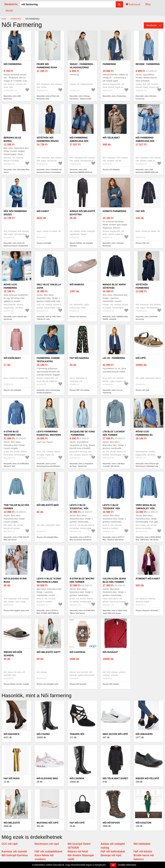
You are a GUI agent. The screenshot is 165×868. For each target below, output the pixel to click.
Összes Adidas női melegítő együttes (81, 244)
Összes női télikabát (111, 170)
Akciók (9, 11)
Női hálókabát (142, 844)
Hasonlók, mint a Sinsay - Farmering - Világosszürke (81, 97)
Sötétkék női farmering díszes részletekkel (48, 141)
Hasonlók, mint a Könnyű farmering (113, 244)
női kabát (43, 211)
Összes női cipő (142, 390)
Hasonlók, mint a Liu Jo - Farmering (113, 391)
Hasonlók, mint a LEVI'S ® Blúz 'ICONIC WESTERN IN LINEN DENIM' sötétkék (48, 613)
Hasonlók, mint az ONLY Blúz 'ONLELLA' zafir (49, 318)
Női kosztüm (144, 823)
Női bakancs (12, 734)
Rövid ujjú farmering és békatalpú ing (145, 435)
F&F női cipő (77, 823)
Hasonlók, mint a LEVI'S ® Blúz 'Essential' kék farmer (81, 538)
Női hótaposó (111, 823)
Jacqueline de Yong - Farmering (82, 433)
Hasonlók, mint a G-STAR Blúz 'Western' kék (16, 465)
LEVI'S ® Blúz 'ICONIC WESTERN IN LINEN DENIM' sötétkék (49, 582)
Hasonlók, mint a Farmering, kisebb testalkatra (48, 391)
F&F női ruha (12, 778)
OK (113, 865)
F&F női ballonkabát (113, 851)
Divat (4, 19)
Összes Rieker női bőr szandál (16, 684)
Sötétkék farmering (142, 286)
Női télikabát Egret (115, 778)
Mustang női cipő (47, 823)
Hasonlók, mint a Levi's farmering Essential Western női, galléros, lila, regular (48, 466)
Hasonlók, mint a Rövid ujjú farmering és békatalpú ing (147, 465)
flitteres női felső (78, 851)
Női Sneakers (144, 734)
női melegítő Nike (48, 505)
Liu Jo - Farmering (114, 358)
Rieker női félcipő (147, 778)
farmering (16, 19)
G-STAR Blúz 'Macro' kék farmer (82, 580)
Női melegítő (12, 823)
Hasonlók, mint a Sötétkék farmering (147, 318)
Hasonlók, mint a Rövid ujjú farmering (15, 318)
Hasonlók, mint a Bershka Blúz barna (16, 171)
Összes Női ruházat (111, 684)
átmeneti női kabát (148, 579)
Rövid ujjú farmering (10, 286)
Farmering (109, 64)
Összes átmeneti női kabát (147, 610)
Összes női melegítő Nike (47, 537)
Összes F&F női (142, 243)
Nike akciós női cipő (115, 734)
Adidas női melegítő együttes (82, 213)
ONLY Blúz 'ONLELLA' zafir (49, 286)
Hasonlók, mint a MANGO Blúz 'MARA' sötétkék (115, 318)
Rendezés (152, 25)
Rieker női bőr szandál (13, 654)
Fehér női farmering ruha (47, 66)
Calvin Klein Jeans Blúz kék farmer (114, 580)
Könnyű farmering (114, 211)
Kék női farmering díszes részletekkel (15, 214)
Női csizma (43, 734)
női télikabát (111, 138)
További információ (127, 865)
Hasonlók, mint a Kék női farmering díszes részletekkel (16, 244)
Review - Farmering (148, 64)
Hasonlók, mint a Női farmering (12, 97)
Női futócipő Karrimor (15, 855)
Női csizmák (77, 778)
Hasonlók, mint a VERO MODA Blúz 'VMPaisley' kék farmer (148, 538)
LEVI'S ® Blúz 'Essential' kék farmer (79, 508)
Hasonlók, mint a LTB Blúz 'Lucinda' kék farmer (114, 465)
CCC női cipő (10, 844)
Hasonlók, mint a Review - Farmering (147, 97)
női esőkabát (12, 358)
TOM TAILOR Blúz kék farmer (16, 507)
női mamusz (77, 284)
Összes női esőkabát (12, 390)
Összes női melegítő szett (47, 684)
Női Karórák (78, 652)
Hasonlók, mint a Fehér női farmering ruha (48, 97)
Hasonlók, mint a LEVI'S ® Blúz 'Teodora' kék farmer (114, 538)
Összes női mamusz (78, 317)
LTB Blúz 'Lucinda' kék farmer (114, 433)
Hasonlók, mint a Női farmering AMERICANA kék (81, 171)
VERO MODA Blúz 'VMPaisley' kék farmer (146, 508)
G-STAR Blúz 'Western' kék (12, 433)
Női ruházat (110, 652)
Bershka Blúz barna (12, 139)
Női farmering (13, 64)
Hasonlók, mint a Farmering (114, 96)
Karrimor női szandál (14, 851)
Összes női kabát (44, 243)
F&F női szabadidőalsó (48, 851)
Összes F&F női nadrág (79, 390)
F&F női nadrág (79, 358)
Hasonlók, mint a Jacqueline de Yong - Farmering (81, 465)
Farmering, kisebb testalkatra (48, 360)
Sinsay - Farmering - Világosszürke (82, 66)
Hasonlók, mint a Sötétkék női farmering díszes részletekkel (49, 171)
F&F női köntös (143, 851)
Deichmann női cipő (47, 844)
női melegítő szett (49, 652)
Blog (148, 4)
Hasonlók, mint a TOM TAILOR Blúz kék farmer (16, 538)
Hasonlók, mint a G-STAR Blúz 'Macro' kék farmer (82, 612)
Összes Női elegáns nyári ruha (16, 610)
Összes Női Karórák (78, 684)
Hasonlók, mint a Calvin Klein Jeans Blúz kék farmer (115, 612)
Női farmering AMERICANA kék (79, 139)
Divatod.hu (11, 4)
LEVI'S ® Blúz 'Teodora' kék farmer (111, 508)
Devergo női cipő (111, 855)
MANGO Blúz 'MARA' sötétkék (114, 286)
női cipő (141, 358)
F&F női (140, 211)
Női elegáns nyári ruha (15, 580)
